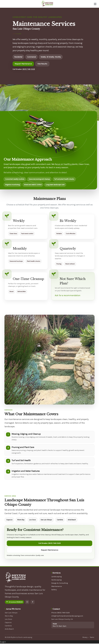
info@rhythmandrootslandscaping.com (67, 616)
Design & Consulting (60, 584)
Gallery (54, 590)
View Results (42, 64)
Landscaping (56, 577)
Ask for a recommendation (68, 295)
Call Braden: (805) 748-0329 (49, 544)
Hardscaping (56, 580)
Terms (92, 638)
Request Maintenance (23, 64)
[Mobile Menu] (95, 4)
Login (3, 642)
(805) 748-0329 (29, 69)
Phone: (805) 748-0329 (60, 613)
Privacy (85, 638)
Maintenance (57, 587)
